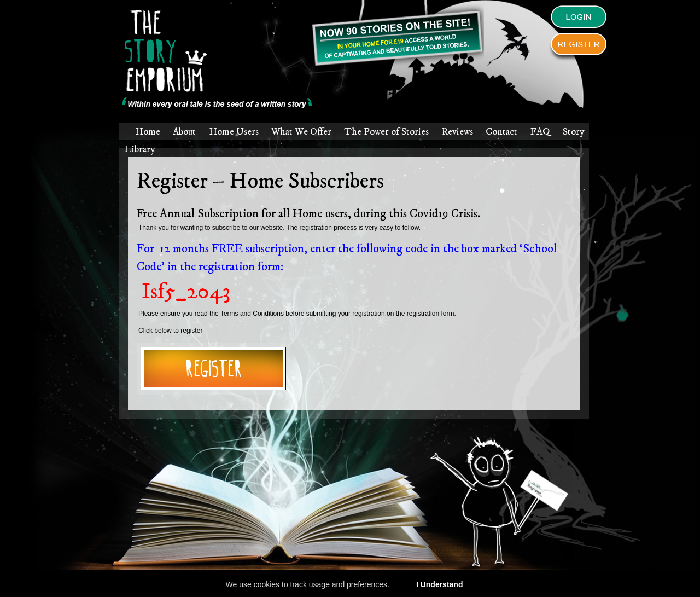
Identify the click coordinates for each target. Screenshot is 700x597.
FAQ (540, 132)
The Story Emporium (218, 59)
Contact (501, 132)
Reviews (457, 132)
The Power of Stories (386, 132)
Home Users (234, 132)
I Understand (440, 584)
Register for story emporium (213, 369)
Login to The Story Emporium (579, 20)
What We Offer (301, 132)
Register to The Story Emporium (579, 47)
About (184, 132)
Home (148, 132)
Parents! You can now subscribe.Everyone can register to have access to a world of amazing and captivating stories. (397, 37)
